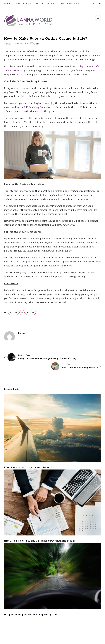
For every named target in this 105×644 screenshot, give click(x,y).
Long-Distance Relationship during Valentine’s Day (47, 359)
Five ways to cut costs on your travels (28, 467)
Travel (60, 3)
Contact (27, 3)
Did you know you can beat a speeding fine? (31, 615)
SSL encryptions (20, 266)
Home (17, 3)
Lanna (37, 43)
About (7, 3)
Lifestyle (39, 3)
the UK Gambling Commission (37, 107)
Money (50, 3)
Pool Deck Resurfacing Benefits (80, 368)
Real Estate (73, 3)
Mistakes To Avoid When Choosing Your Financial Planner (40, 541)
